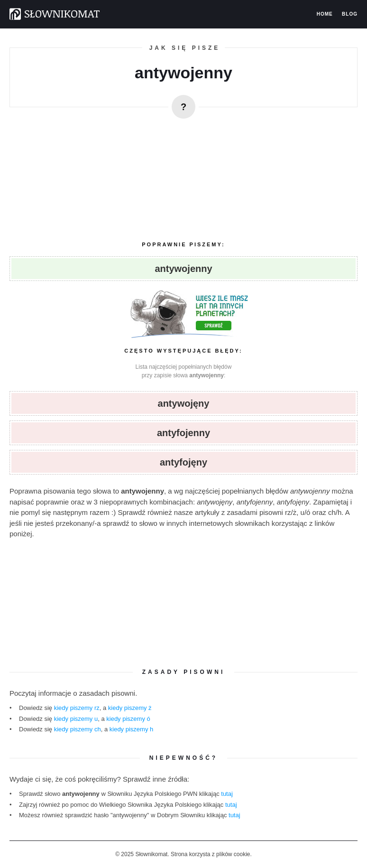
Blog (350, 14)
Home (325, 14)
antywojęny (184, 403)
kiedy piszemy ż (130, 708)
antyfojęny (183, 462)
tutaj (227, 794)
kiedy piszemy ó (128, 719)
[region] (183, 176)
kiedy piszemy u (76, 719)
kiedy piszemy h (131, 729)
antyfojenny (183, 433)
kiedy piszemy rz (77, 708)
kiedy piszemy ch (78, 729)
